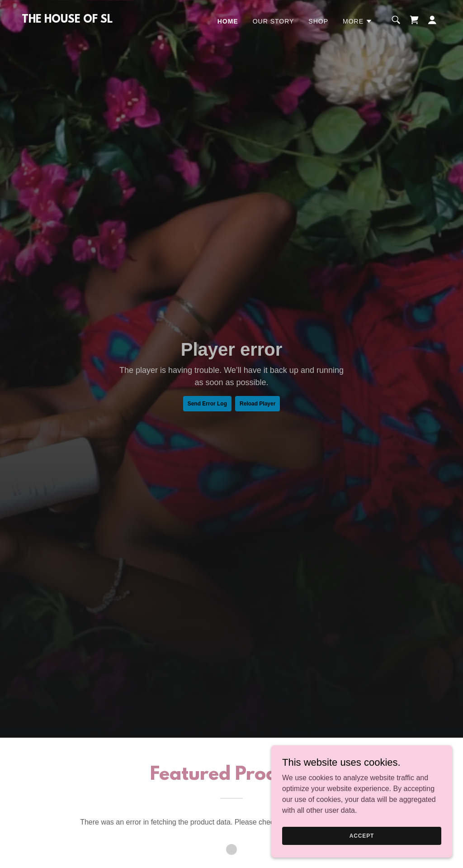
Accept (362, 835)
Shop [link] (318, 21)
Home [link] (228, 21)
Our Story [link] (274, 21)
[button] (358, 21)
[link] (67, 20)
